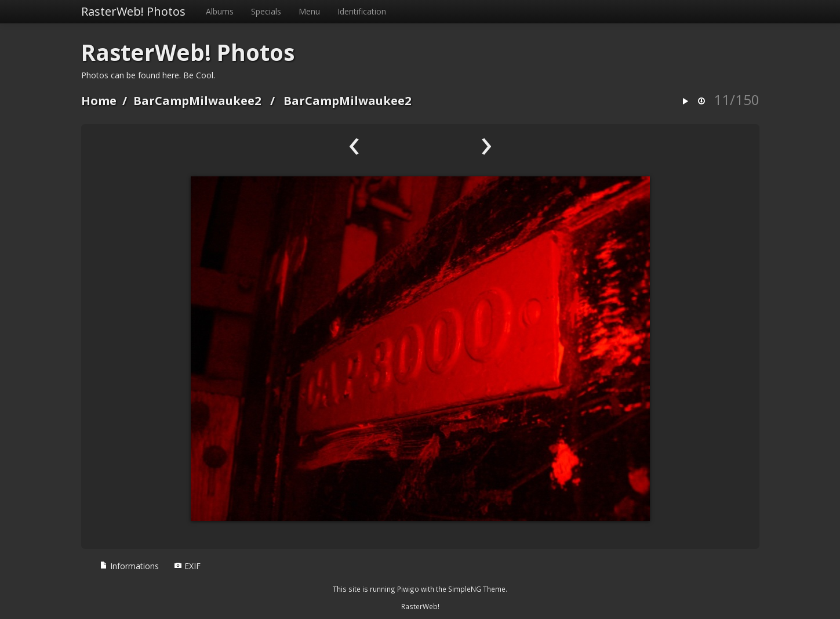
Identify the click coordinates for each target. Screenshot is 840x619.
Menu (309, 11)
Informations (129, 566)
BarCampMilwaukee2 (197, 101)
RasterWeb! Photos (133, 11)
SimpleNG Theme (477, 589)
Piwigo (408, 589)
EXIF (187, 566)
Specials (266, 11)
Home (99, 101)
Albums (220, 11)
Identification (362, 11)
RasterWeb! (420, 606)
